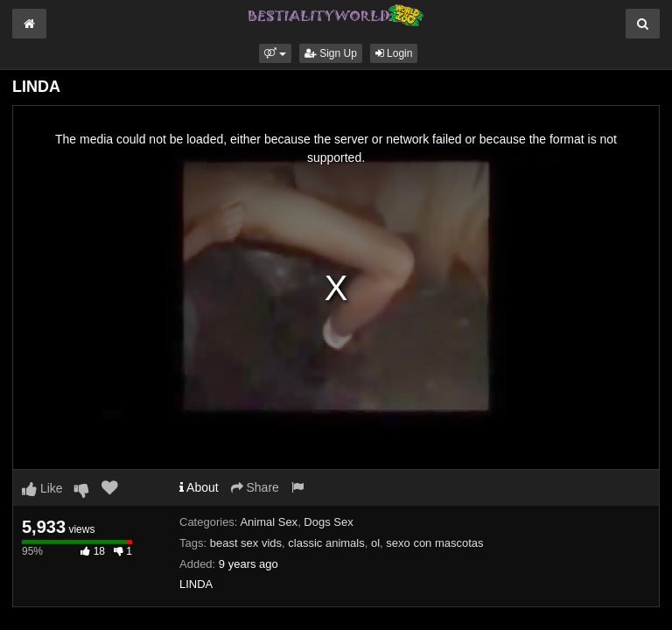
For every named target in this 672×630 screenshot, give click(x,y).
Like (42, 488)
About (199, 487)
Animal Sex (269, 522)
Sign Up (331, 53)
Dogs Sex (328, 522)
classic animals (326, 543)
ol (375, 543)
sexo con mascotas (434, 543)
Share (255, 487)
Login (394, 53)
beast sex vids (246, 543)
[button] (275, 53)
